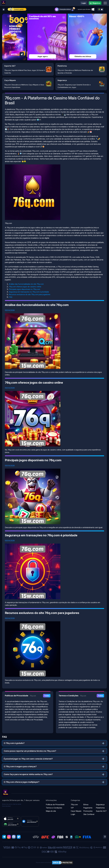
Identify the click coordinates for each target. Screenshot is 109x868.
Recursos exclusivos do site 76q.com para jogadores (30, 294)
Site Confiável (89, 814)
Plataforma (100, 808)
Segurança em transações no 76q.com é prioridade (29, 292)
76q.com (74, 805)
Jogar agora (42, 56)
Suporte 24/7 (101, 811)
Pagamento (88, 808)
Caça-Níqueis (76, 811)
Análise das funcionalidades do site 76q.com (26, 284)
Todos (47, 696)
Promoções (88, 811)
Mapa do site (51, 811)
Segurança (100, 805)
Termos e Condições (54, 808)
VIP (72, 808)
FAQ (11, 297)
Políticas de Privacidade (55, 805)
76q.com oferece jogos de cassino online (25, 287)
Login (84, 3)
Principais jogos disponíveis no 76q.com (24, 289)
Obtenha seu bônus (83, 56)
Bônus (86, 805)
